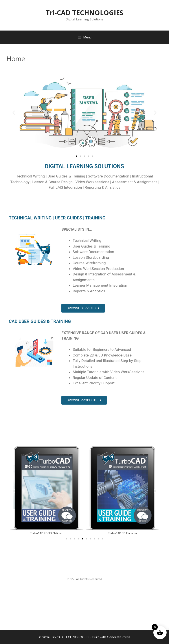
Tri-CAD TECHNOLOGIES (84, 13)
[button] (14, 112)
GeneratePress (119, 637)
